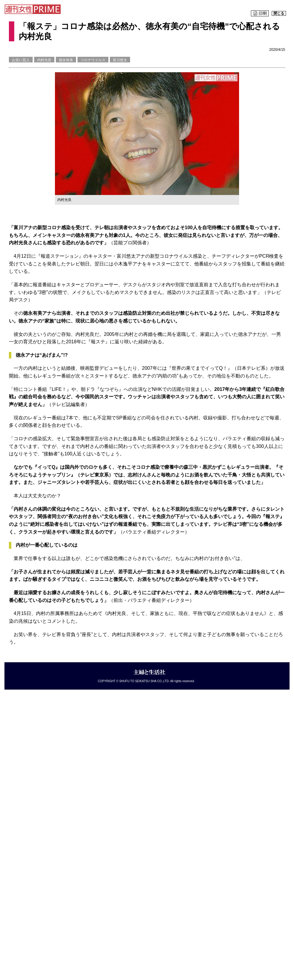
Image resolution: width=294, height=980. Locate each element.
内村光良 (44, 60)
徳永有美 (66, 60)
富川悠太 (120, 60)
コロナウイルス (93, 60)
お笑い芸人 (21, 60)
